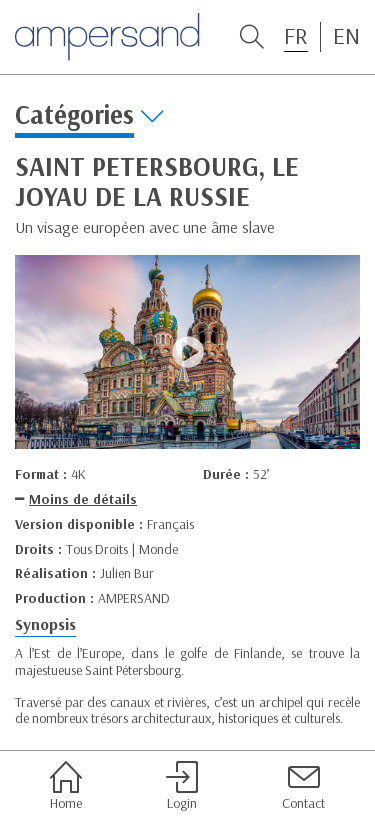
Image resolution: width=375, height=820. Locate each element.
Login (182, 786)
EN (346, 36)
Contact (303, 786)
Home (66, 786)
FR (296, 36)
